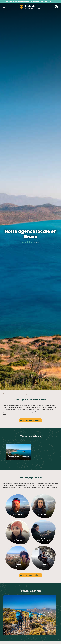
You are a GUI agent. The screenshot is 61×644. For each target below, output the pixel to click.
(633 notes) (36, 242)
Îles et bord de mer (18, 457)
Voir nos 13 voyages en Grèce (30, 420)
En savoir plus (50, 2)
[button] (4, 7)
